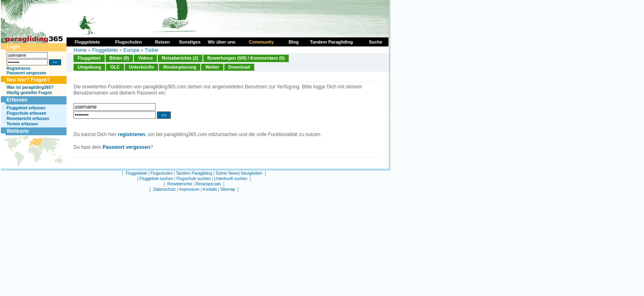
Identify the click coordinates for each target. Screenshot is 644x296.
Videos (145, 58)
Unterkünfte (142, 67)
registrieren (131, 134)
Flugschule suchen (194, 179)
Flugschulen (161, 173)
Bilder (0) (120, 58)
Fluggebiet (89, 58)
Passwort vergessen (26, 73)
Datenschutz (164, 189)
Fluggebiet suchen (156, 179)
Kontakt (210, 189)
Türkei (151, 50)
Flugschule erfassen (26, 113)
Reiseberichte (180, 184)
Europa (131, 50)
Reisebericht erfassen (28, 119)
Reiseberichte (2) (180, 58)
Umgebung (89, 67)
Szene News (227, 173)
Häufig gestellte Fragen (29, 93)
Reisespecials (208, 184)
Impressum (189, 189)
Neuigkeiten (252, 173)
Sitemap (228, 189)
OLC (115, 67)
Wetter (212, 67)
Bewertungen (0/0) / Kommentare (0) (246, 58)
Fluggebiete (105, 50)
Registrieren (18, 68)
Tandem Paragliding (194, 173)
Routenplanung (180, 67)
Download (239, 67)
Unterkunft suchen (231, 179)
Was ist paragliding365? (30, 87)
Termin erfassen (22, 124)
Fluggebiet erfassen (26, 108)
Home (80, 50)
